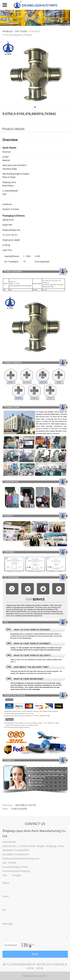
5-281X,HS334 (19, 809)
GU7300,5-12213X (26, 805)
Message (8, 924)
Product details (13, 129)
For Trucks (21, 31)
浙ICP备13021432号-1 (35, 976)
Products (8, 31)
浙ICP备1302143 (45, 964)
